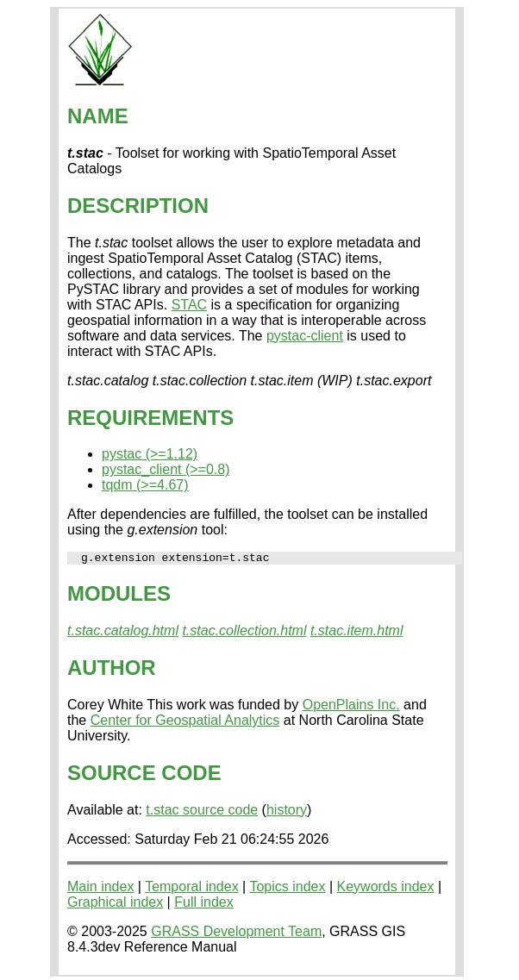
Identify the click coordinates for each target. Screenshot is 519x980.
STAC (189, 305)
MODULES (119, 596)
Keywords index (386, 889)
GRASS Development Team (236, 934)
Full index (203, 905)
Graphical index (115, 905)
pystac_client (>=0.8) (166, 469)
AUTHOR (112, 670)
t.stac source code (202, 812)
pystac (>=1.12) (150, 454)
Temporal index (192, 889)
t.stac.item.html (357, 633)
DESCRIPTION (138, 206)
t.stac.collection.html (244, 633)
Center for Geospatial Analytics (185, 723)
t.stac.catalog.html (123, 633)
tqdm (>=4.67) (145, 485)
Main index (100, 889)
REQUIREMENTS (150, 418)
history (287, 812)
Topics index (287, 889)
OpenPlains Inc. (351, 707)
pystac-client (305, 336)
